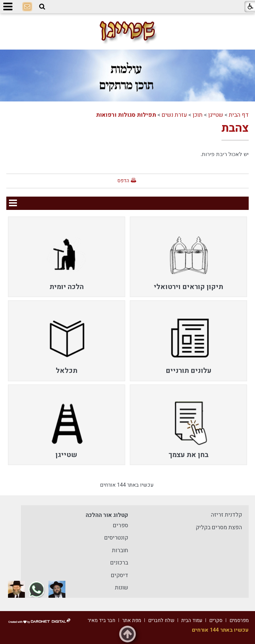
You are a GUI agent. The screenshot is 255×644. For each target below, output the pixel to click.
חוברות (120, 550)
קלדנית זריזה (226, 515)
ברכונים (119, 563)
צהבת (235, 128)
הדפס (123, 181)
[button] (42, 7)
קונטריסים (116, 538)
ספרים (121, 525)
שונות (122, 588)
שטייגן (216, 115)
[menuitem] (188, 257)
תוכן (198, 115)
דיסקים (120, 575)
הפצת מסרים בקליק (219, 527)
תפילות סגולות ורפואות (126, 115)
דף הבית (239, 115)
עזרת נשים (174, 115)
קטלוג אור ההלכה (107, 515)
